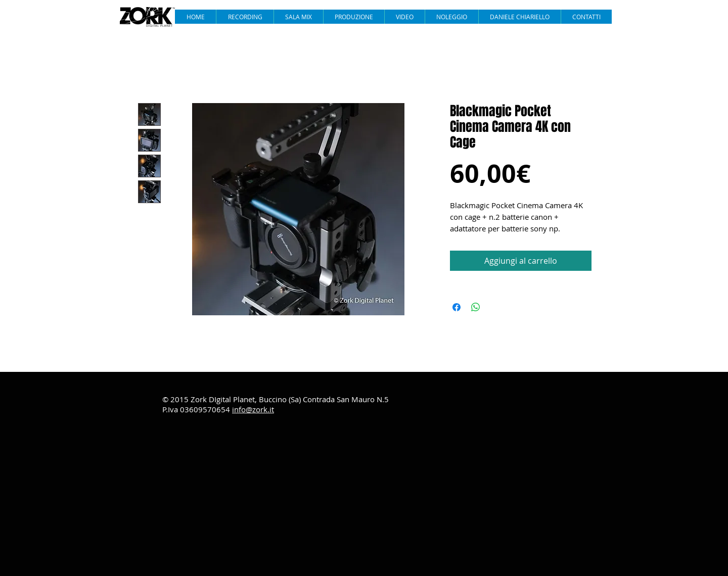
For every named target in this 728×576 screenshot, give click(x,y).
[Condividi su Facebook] (457, 307)
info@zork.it (253, 409)
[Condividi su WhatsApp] (476, 307)
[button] (404, 17)
